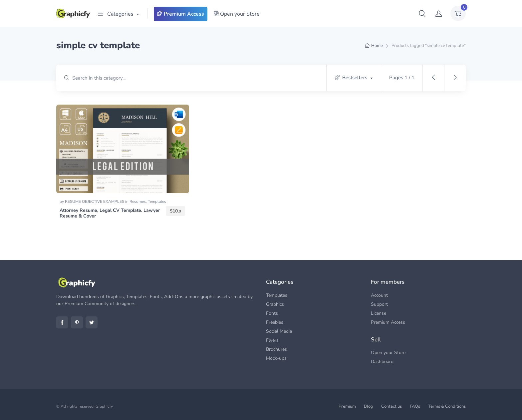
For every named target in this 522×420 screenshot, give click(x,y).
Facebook (62, 322)
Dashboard (382, 362)
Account (379, 295)
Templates (157, 202)
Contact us (391, 406)
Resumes (138, 202)
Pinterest (77, 322)
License (379, 313)
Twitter (92, 322)
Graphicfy (104, 406)
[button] (422, 13)
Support (379, 304)
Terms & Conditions (447, 406)
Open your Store (237, 14)
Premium (347, 406)
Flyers (272, 340)
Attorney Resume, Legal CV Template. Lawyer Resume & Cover (110, 213)
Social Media (279, 331)
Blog (369, 406)
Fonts (272, 313)
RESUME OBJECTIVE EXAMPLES (95, 202)
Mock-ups (276, 358)
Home (377, 46)
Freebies (275, 322)
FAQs (415, 406)
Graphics (275, 304)
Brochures (276, 349)
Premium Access (181, 14)
